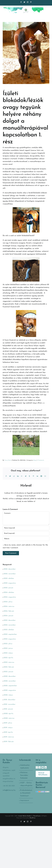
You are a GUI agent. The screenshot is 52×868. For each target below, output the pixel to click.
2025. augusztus (10, 583)
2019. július (8, 723)
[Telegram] (26, 476)
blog (35, 460)
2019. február (9, 742)
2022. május (8, 695)
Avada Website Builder (25, 816)
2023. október (9, 630)
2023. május (8, 653)
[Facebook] (6, 476)
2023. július (8, 644)
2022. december (10, 676)
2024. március (9, 606)
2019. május (8, 728)
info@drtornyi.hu (9, 790)
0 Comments (41, 460)
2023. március (9, 662)
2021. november (10, 704)
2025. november (10, 574)
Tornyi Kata (8, 460)
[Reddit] (14, 476)
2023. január (9, 672)
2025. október (9, 578)
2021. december (10, 700)
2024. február (9, 611)
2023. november (10, 625)
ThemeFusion (37, 816)
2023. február (9, 667)
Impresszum (25, 800)
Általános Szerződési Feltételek (24, 775)
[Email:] (45, 476)
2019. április (8, 732)
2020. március (9, 718)
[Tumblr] (29, 476)
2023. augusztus (10, 639)
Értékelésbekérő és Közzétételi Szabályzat (26, 793)
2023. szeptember (10, 634)
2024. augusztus (10, 597)
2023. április (8, 658)
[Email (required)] (26, 533)
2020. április (9, 714)
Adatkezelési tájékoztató (25, 767)
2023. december (10, 620)
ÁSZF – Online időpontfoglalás (26, 784)
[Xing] (41, 476)
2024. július (8, 602)
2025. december (10, 569)
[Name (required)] (26, 528)
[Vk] (37, 476)
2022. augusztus (10, 690)
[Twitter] (10, 476)
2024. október (9, 592)
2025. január (9, 588)
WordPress (32, 818)
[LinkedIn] (18, 476)
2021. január (8, 709)
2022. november (10, 681)
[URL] (26, 539)
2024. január (9, 616)
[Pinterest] (33, 476)
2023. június (8, 648)
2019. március (9, 737)
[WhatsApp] (22, 476)
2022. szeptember (10, 686)
